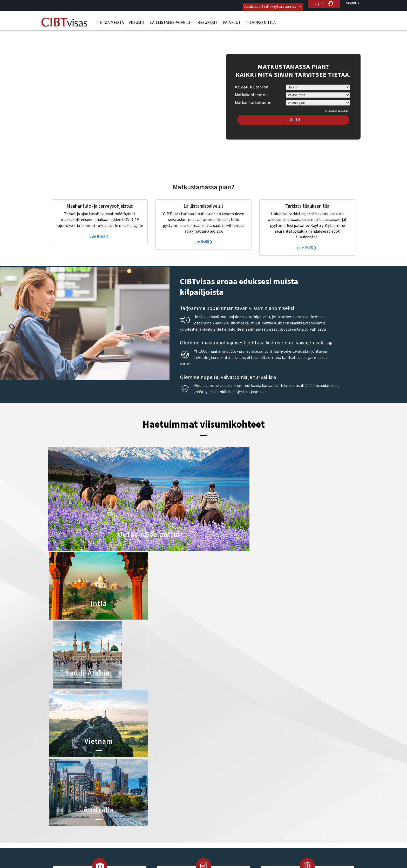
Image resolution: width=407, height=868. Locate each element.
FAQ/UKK (143, 824)
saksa (139, 795)
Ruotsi (171, 789)
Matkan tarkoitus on (253, 91)
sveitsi (171, 801)
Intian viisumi (215, 754)
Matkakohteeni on (251, 84)
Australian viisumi (219, 766)
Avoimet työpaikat (276, 824)
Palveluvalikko (241, 824)
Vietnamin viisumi (219, 789)
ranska (141, 789)
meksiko (141, 784)
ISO (203, 850)
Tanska (140, 807)
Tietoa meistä (110, 19)
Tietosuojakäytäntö (176, 824)
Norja (170, 784)
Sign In (320, 4)
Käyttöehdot (211, 824)
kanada (172, 778)
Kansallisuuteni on (252, 76)
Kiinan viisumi (216, 749)
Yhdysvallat (175, 807)
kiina (139, 760)
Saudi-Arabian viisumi (222, 778)
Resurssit (208, 19)
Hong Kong (144, 766)
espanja (172, 760)
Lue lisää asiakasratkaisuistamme (100, 824)
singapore (174, 795)
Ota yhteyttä (285, 749)
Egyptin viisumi (217, 784)
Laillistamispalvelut (171, 19)
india (139, 772)
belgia (140, 754)
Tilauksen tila (261, 19)
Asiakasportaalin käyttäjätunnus (265, 4)
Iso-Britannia (176, 772)
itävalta (141, 778)
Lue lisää (97, 225)
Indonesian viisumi (220, 772)
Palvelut (232, 19)
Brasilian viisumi (218, 760)
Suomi (351, 3)
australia (173, 749)
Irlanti (171, 766)
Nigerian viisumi (217, 795)
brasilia (172, 754)
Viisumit (137, 19)
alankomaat (144, 749)
